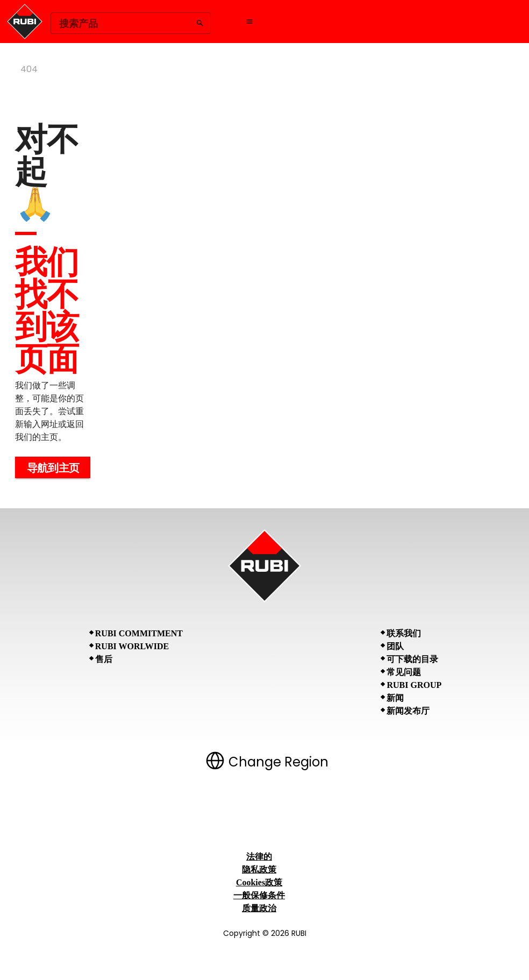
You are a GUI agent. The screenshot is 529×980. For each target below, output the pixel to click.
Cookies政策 (259, 882)
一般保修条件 (259, 895)
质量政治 (259, 908)
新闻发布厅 (408, 711)
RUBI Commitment (139, 633)
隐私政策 (259, 869)
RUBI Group (414, 685)
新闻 (395, 698)
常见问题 (404, 672)
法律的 (259, 857)
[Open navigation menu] (249, 22)
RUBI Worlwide (132, 646)
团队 (395, 646)
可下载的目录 (412, 659)
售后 (104, 659)
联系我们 (404, 633)
